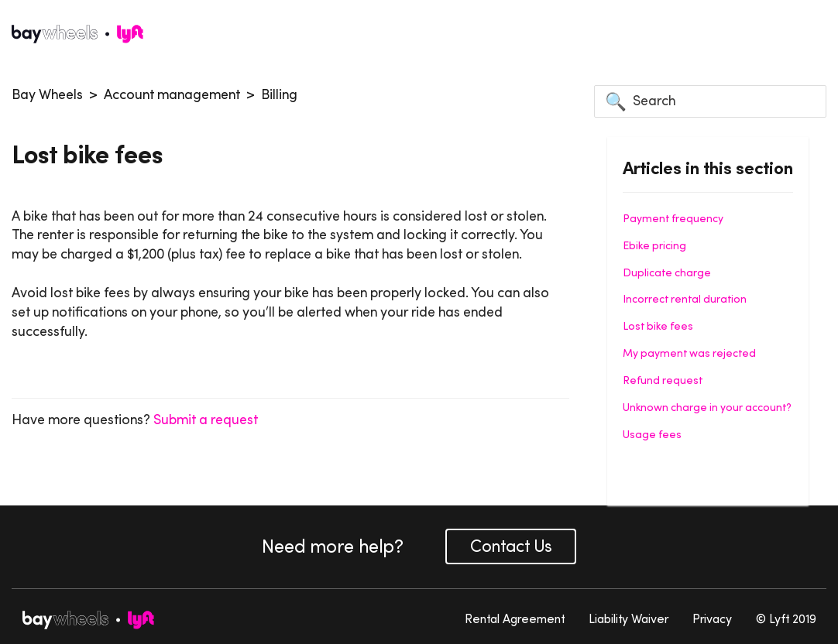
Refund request (663, 380)
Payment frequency (673, 218)
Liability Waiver (628, 618)
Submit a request (206, 420)
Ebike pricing (654, 245)
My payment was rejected (689, 353)
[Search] (710, 101)
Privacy (712, 618)
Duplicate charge (667, 272)
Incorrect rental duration (685, 299)
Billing (279, 94)
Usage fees (652, 434)
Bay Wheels (47, 94)
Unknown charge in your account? (707, 407)
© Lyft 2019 (786, 618)
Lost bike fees (658, 326)
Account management (172, 94)
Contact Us (511, 546)
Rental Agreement (515, 618)
